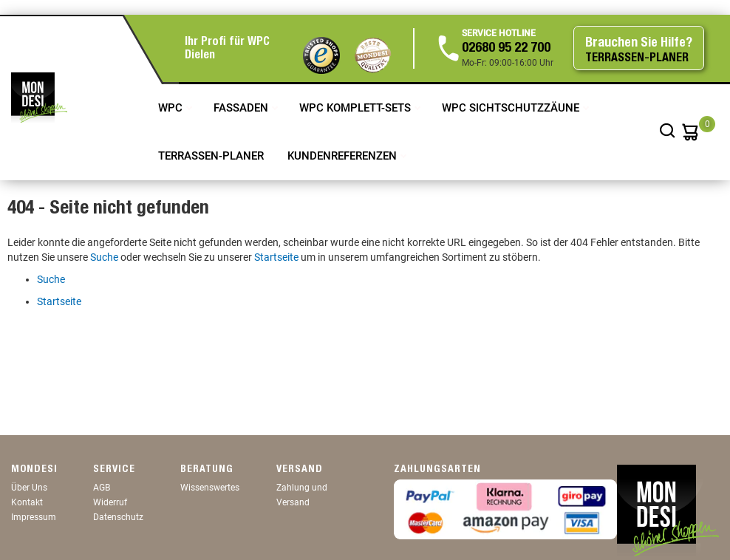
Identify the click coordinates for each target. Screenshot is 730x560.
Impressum (34, 517)
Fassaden (242, 108)
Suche (104, 257)
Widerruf (110, 502)
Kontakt (27, 502)
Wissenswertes (210, 488)
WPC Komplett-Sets (357, 108)
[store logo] (39, 98)
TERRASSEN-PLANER (211, 156)
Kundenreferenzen (344, 156)
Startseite (276, 257)
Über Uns (29, 488)
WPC (172, 108)
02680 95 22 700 (506, 49)
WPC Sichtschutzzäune (512, 108)
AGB (102, 488)
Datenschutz (118, 517)
